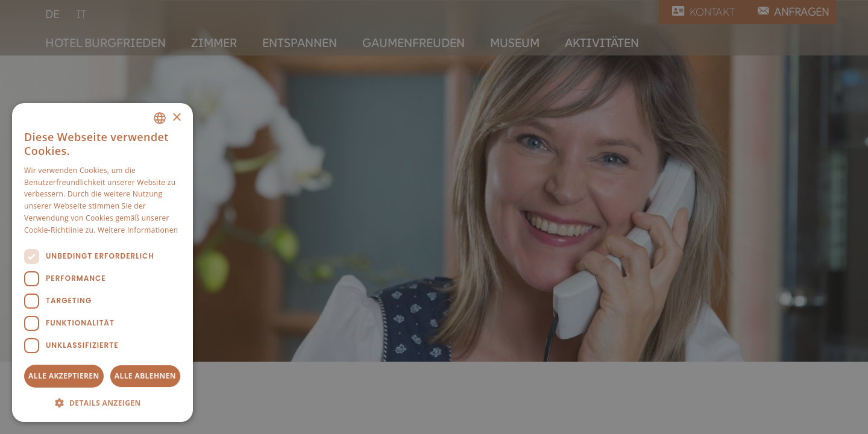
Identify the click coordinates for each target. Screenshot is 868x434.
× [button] (176, 118)
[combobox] (160, 118)
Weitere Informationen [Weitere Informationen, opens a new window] (138, 230)
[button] (102, 403)
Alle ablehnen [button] (145, 376)
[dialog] (102, 263)
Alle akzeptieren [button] (64, 376)
